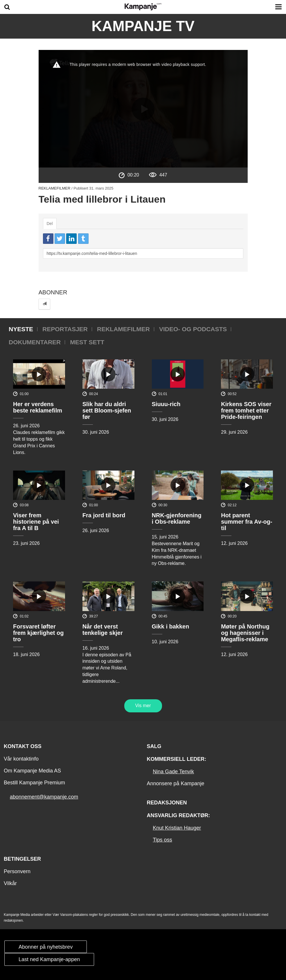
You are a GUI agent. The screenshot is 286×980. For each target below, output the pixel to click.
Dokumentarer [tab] (35, 342)
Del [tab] (50, 224)
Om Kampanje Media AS (32, 771)
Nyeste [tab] (21, 329)
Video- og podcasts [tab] (193, 329)
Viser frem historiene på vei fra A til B (36, 522)
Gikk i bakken (171, 626)
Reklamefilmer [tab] (123, 329)
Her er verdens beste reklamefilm (38, 407)
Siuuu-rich (166, 404)
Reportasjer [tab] (65, 329)
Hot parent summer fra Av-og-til (247, 522)
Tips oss (162, 840)
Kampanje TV (143, 26)
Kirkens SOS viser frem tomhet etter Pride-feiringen (246, 410)
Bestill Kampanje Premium (34, 783)
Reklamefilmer (55, 188)
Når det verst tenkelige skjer (103, 630)
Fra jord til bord (104, 515)
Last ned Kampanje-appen (49, 959)
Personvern (17, 871)
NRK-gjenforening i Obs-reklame (177, 518)
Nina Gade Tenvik (173, 772)
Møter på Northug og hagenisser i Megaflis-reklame (245, 633)
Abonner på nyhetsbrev (46, 947)
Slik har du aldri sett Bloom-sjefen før (107, 410)
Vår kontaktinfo (21, 759)
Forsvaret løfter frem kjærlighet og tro (38, 633)
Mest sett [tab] (87, 342)
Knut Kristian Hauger (177, 828)
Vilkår (10, 883)
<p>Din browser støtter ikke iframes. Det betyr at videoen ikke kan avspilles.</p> (143, 109)
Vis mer (143, 706)
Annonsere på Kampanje (175, 783)
